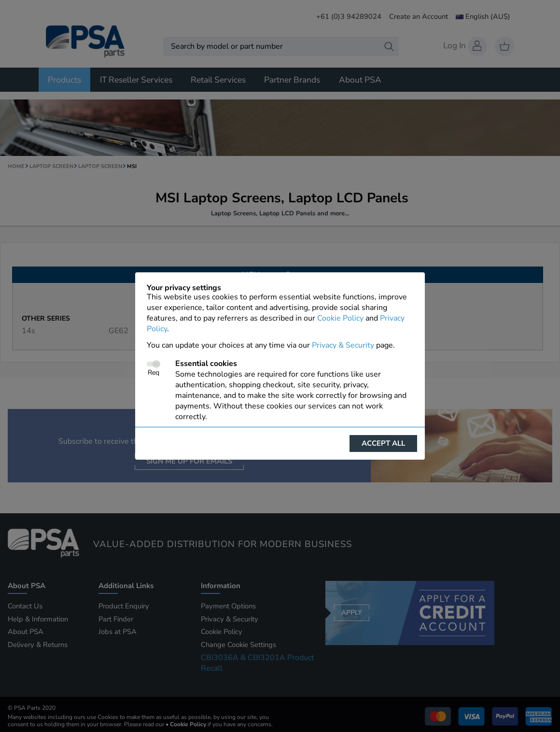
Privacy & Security (343, 345)
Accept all (383, 443)
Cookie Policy (340, 318)
